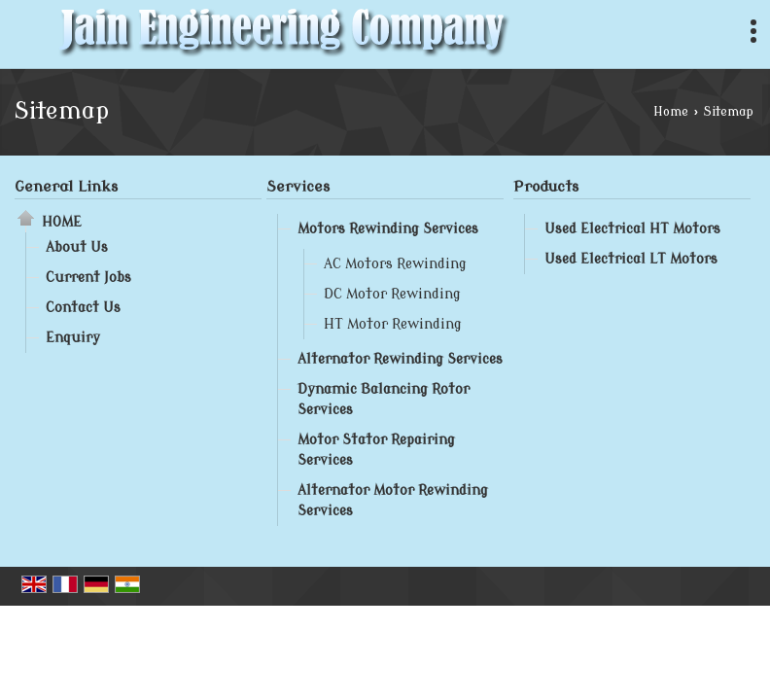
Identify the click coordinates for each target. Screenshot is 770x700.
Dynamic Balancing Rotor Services (384, 400)
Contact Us (83, 308)
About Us (77, 247)
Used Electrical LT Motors (631, 259)
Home (671, 112)
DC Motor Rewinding (392, 294)
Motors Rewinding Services (388, 229)
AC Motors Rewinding (395, 264)
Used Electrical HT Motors (632, 229)
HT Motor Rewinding (393, 324)
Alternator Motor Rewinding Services (393, 501)
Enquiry (73, 338)
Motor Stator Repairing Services (376, 450)
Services (298, 187)
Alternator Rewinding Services (400, 359)
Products (546, 187)
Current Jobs (88, 278)
